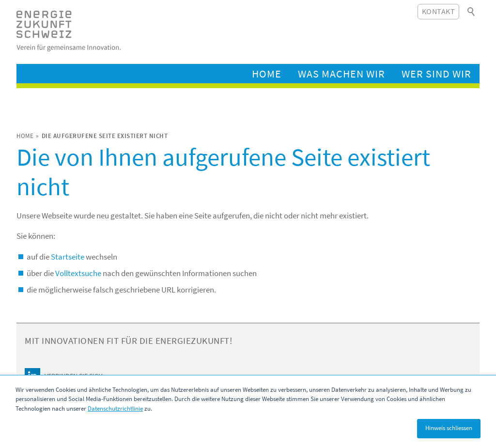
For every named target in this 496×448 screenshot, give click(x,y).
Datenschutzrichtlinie (115, 409)
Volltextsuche (78, 273)
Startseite (68, 257)
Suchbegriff (472, 12)
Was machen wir (341, 74)
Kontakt (439, 11)
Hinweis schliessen (449, 428)
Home (267, 74)
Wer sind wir (436, 74)
